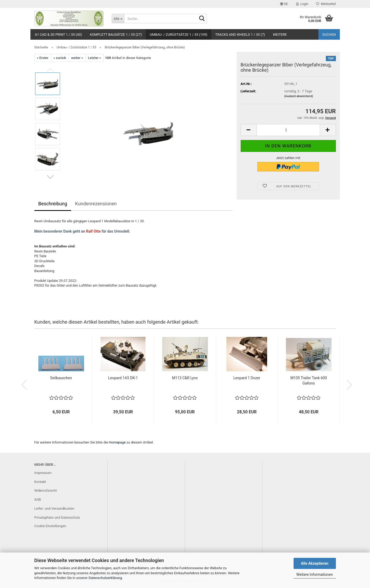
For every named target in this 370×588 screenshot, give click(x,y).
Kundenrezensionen (96, 204)
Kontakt (40, 482)
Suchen (329, 35)
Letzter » (95, 58)
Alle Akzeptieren (315, 563)
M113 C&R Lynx (185, 378)
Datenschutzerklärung (105, 578)
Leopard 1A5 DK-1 (123, 378)
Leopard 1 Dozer (247, 378)
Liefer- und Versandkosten (54, 508)
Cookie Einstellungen (50, 526)
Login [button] (302, 4)
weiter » (77, 58)
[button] (284, 4)
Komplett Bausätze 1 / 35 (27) (116, 35)
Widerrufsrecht (46, 490)
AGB (38, 499)
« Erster (43, 58)
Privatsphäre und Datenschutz (57, 517)
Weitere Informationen (314, 575)
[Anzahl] (288, 130)
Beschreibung (53, 204)
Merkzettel (326, 4)
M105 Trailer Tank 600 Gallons (309, 381)
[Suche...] (118, 19)
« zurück (60, 58)
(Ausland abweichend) (299, 96)
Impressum (43, 473)
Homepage (117, 442)
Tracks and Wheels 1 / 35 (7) (240, 35)
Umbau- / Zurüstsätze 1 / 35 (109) (179, 35)
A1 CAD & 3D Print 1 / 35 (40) (58, 35)
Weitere (280, 35)
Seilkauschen (61, 378)
